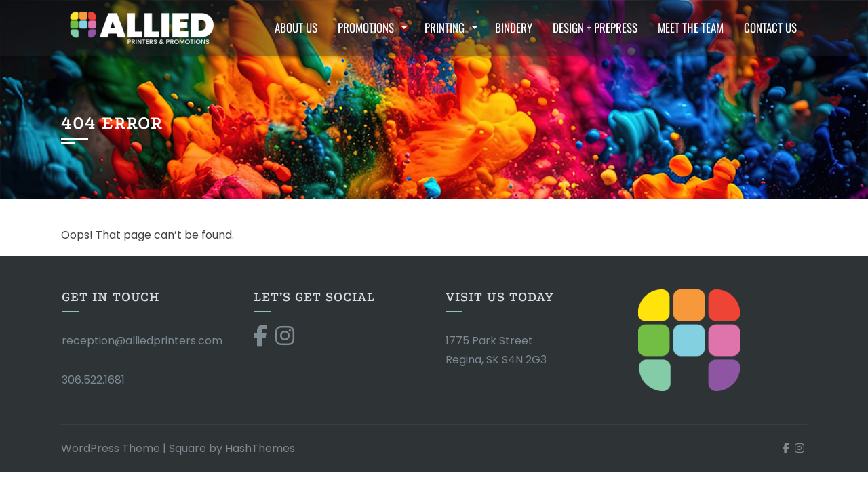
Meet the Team (691, 27)
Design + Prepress (595, 27)
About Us (296, 27)
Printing (445, 27)
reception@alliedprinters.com (142, 341)
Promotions (366, 27)
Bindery (514, 27)
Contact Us (770, 27)
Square (188, 448)
